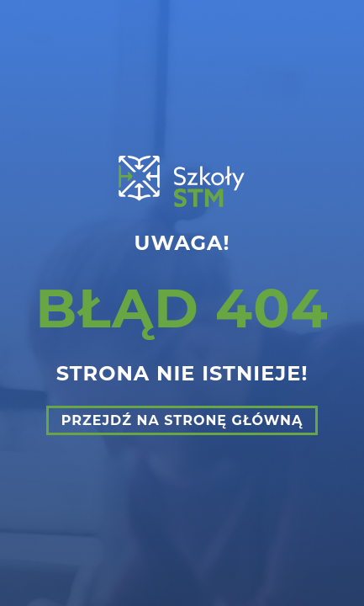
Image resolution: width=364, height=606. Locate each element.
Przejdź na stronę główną (182, 420)
